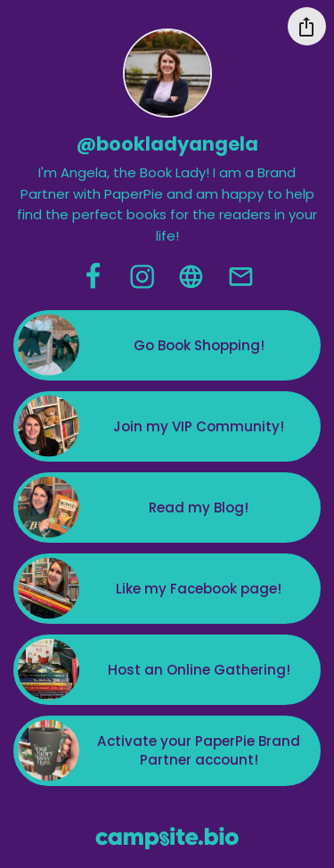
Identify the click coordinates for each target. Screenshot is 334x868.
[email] (240, 277)
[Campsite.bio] (167, 838)
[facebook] (93, 277)
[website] (191, 277)
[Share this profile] (307, 26)
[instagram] (142, 277)
